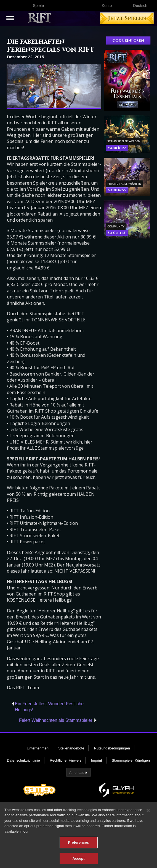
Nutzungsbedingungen (112, 748)
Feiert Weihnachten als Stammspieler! (56, 720)
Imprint (97, 760)
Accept (78, 860)
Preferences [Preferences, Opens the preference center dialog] (79, 844)
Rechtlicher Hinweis (65, 760)
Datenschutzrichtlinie (23, 760)
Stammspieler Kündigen (131, 760)
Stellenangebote (71, 748)
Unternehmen (38, 748)
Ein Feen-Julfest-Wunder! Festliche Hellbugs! (49, 707)
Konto (107, 6)
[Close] (148, 812)
